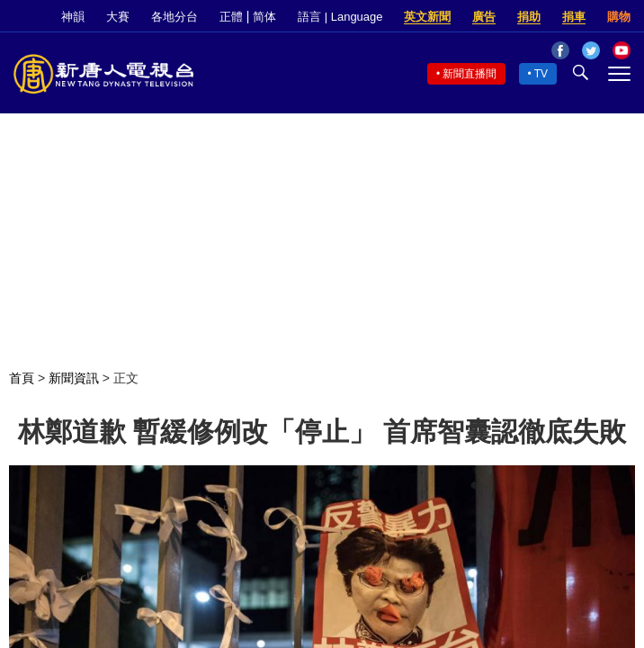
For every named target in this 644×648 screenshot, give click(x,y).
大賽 (118, 17)
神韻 (73, 17)
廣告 (484, 17)
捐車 (574, 17)
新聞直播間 (470, 74)
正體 (231, 17)
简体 (264, 17)
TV (541, 74)
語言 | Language (340, 17)
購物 (619, 17)
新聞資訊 (74, 378)
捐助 (529, 17)
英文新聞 (427, 17)
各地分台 (174, 17)
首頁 (22, 378)
